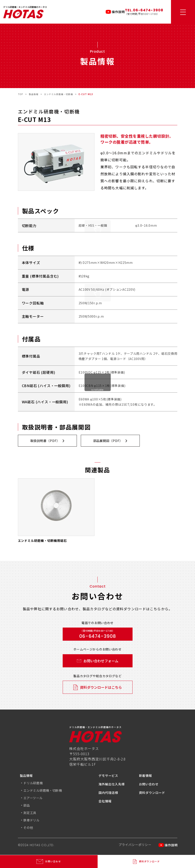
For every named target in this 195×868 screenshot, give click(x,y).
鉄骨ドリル (33, 821)
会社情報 (106, 802)
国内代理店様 (110, 793)
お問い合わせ (150, 785)
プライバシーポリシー (132, 846)
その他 (29, 828)
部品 (27, 806)
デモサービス (110, 776)
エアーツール (34, 799)
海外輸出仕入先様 (113, 785)
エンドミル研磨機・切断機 (45, 791)
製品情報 (27, 776)
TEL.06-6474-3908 (144, 10)
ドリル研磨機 (34, 784)
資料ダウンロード (154, 793)
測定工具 (31, 814)
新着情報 (146, 776)
